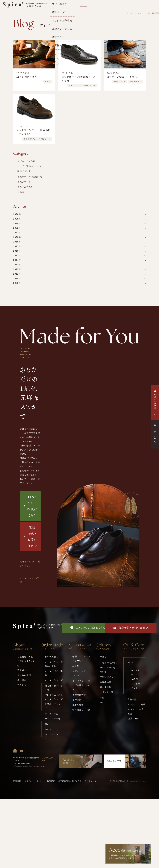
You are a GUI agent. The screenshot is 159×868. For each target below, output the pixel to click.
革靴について (75, 86)
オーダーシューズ (54, 680)
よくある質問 (24, 675)
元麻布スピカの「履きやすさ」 (30, 564)
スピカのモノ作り (26, 161)
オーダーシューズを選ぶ (30, 580)
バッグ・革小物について (30, 166)
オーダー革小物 (53, 719)
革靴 (102, 698)
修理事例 (77, 700)
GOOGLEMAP (49, 759)
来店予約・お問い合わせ (31, 536)
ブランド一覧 (107, 692)
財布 (47, 724)
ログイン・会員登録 (136, 711)
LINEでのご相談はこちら (30, 506)
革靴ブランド (90, 86)
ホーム (129, 13)
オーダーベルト (53, 714)
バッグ (76, 676)
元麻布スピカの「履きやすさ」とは (26, 661)
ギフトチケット (136, 686)
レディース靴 (79, 671)
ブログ (140, 13)
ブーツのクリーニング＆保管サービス (81, 685)
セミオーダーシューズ (54, 688)
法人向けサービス (81, 710)
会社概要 (22, 680)
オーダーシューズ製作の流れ (54, 664)
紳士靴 (76, 666)
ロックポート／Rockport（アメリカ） (78, 79)
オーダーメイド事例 (54, 673)
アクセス (22, 685)
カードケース (52, 734)
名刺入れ (49, 729)
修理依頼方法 (79, 695)
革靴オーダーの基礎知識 (30, 177)
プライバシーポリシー (34, 781)
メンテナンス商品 (136, 704)
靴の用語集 (106, 687)
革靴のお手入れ (25, 187)
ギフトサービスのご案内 (136, 674)
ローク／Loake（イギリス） (123, 77)
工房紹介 (22, 670)
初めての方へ (52, 657)
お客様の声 (106, 682)
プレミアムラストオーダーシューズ (54, 697)
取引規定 (51, 781)
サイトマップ (91, 781)
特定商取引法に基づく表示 (70, 781)
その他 (48, 82)
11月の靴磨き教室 (27, 77)
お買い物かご (135, 718)
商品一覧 (132, 699)
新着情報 (17, 781)
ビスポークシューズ (54, 706)
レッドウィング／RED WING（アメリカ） (33, 132)
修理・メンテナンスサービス (81, 659)
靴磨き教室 (78, 705)
